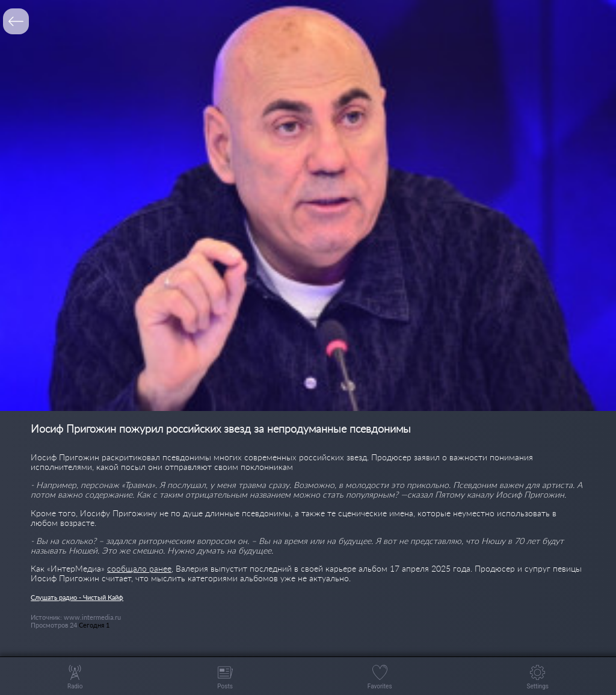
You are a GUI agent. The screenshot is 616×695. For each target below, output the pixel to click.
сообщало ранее (139, 568)
